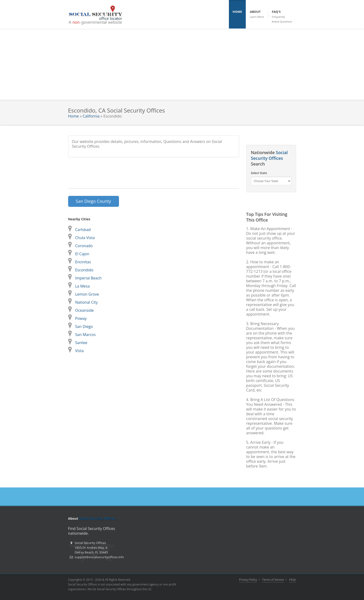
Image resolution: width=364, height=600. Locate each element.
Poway (81, 318)
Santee (81, 343)
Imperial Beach (88, 278)
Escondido (84, 270)
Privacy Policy (248, 580)
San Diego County (93, 201)
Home (73, 116)
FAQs (293, 580)
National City (87, 302)
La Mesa (83, 286)
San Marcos (85, 335)
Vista (80, 351)
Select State (259, 173)
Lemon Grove (87, 294)
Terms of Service (273, 580)
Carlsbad (83, 230)
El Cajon (82, 254)
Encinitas (83, 262)
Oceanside (85, 310)
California (91, 116)
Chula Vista (85, 238)
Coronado (84, 246)
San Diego (84, 326)
